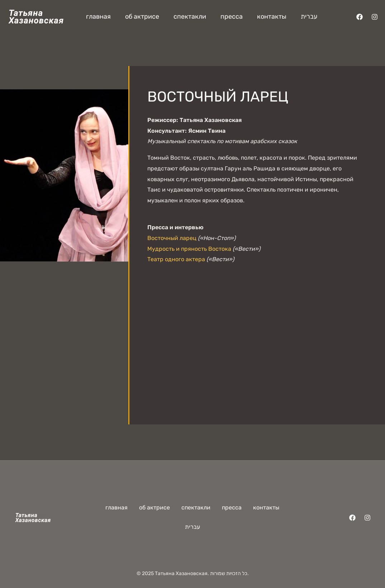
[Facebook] (360, 17)
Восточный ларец (172, 238)
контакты (272, 17)
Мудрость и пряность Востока (189, 249)
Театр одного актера (176, 259)
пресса (232, 17)
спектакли (190, 17)
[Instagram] (375, 17)
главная (98, 17)
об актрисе (142, 17)
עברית (309, 17)
